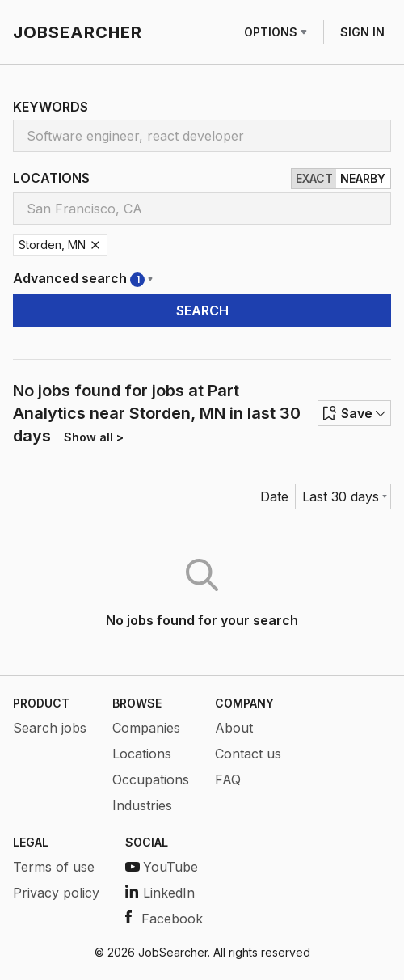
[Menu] (343, 496)
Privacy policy (56, 893)
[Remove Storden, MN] (95, 245)
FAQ (228, 779)
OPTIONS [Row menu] (276, 32)
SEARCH (202, 310)
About (234, 728)
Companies (146, 728)
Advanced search (83, 279)
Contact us (248, 754)
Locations (142, 754)
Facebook (164, 919)
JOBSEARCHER (78, 32)
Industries (142, 805)
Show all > (94, 437)
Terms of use (54, 867)
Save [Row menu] (354, 413)
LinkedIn (160, 893)
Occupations (151, 779)
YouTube (162, 867)
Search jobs (50, 728)
